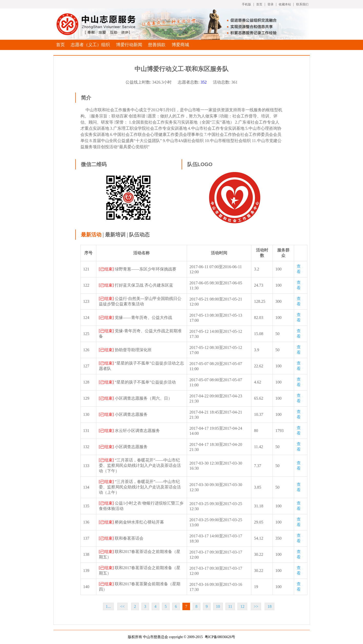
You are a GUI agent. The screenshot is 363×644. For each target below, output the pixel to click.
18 (269, 606)
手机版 (246, 4)
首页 (259, 4)
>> (256, 606)
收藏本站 (285, 4)
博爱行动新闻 (129, 45)
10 (218, 606)
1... (108, 606)
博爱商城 (180, 45)
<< (122, 606)
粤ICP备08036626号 (220, 637)
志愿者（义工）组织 (90, 45)
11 (230, 606)
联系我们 (302, 4)
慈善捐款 (157, 45)
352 (204, 82)
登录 (271, 4)
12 (242, 606)
